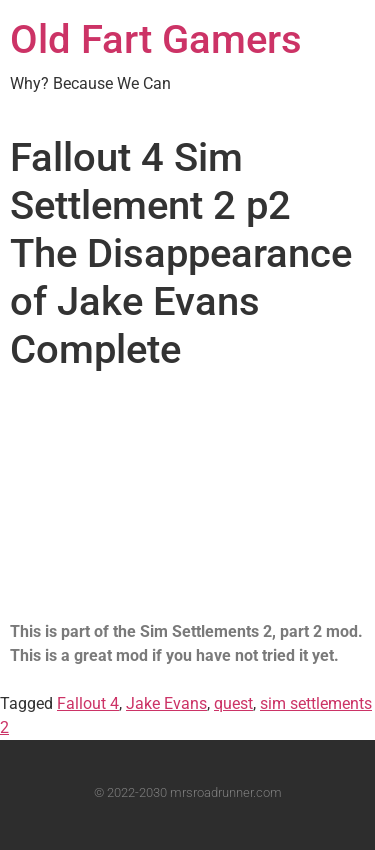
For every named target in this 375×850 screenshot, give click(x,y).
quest (233, 703)
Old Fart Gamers (156, 39)
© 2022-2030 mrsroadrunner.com (188, 792)
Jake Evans (166, 703)
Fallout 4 (88, 703)
